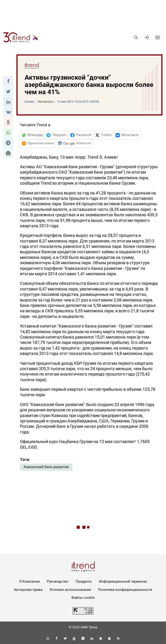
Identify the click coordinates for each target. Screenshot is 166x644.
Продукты (84, 581)
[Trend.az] (21, 37)
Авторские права (28, 590)
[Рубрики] (158, 37)
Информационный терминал (123, 581)
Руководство (58, 581)
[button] (8, 81)
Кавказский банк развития (46, 467)
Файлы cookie (83, 598)
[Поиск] (136, 37)
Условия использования (70, 590)
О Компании (30, 581)
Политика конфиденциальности (125, 590)
